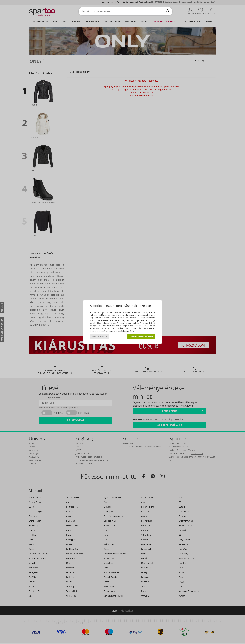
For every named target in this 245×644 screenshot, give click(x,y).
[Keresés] (168, 11)
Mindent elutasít (99, 337)
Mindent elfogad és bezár (141, 337)
